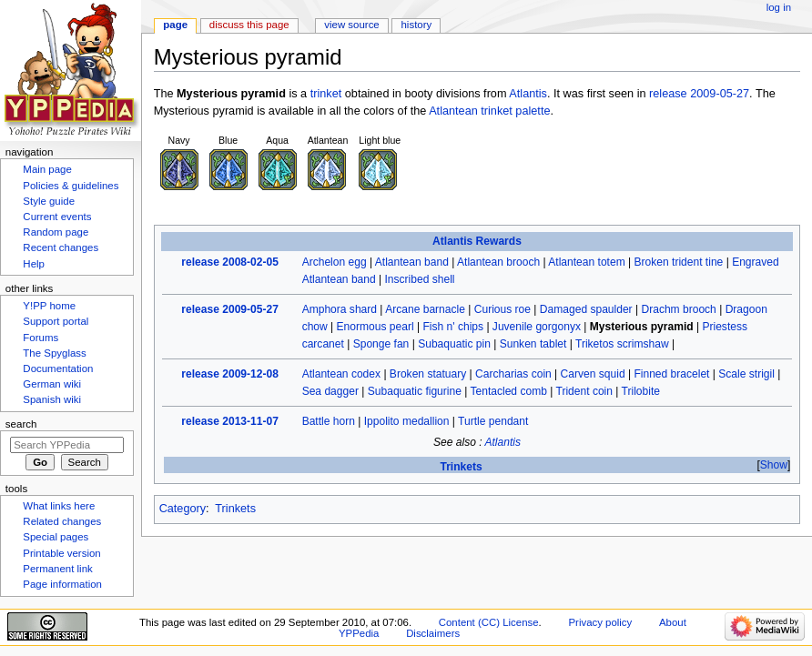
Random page (56, 232)
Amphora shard (340, 309)
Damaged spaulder (586, 309)
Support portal (56, 321)
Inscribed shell (420, 279)
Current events (57, 217)
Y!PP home (49, 306)
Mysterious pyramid (642, 327)
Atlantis (528, 94)
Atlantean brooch (498, 262)
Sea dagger (330, 391)
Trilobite (641, 391)
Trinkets (461, 467)
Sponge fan (381, 344)
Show (774, 465)
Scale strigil (746, 374)
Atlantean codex (341, 374)
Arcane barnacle (425, 309)
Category (183, 509)
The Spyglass (54, 353)
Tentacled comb (509, 391)
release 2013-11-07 (230, 421)
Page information (62, 584)
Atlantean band (412, 262)
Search (21, 424)
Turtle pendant (493, 421)
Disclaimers (433, 633)
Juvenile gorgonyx (537, 327)
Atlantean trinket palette (489, 111)
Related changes (62, 521)
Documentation (58, 368)
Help (34, 264)
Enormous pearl (376, 327)
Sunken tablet (533, 344)
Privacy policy (600, 622)
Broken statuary (428, 374)
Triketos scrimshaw (622, 344)
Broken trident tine (679, 262)
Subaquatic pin (454, 344)
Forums (41, 338)
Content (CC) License (489, 622)
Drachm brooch (678, 309)
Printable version (61, 553)
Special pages (56, 537)
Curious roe (502, 309)
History (417, 25)
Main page (47, 169)
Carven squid (593, 374)
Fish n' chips (453, 327)
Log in (779, 7)
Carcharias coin (513, 374)
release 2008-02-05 (230, 262)
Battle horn (329, 421)
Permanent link (57, 569)
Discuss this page (249, 25)
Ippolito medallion (407, 421)
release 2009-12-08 (230, 374)
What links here (59, 506)
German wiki (52, 384)
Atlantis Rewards (477, 241)
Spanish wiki (52, 399)
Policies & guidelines (71, 186)
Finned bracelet (671, 374)
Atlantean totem (586, 262)
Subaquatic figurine (415, 391)
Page (175, 25)
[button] (773, 465)
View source (351, 25)
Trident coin (584, 391)
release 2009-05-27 (699, 94)
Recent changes (61, 247)
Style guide (49, 201)
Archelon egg (335, 262)
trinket (326, 94)
